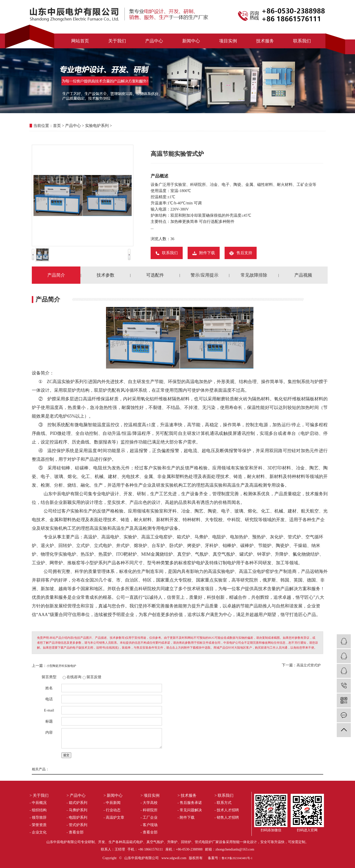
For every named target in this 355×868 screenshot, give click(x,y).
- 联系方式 (223, 803)
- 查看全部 (75, 832)
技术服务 (265, 41)
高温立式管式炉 (309, 665)
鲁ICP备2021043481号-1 (237, 858)
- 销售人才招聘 (227, 817)
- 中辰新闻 (112, 803)
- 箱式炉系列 (77, 803)
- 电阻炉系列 (77, 817)
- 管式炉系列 (77, 825)
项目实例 (228, 41)
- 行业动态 (112, 810)
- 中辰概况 (38, 803)
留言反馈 (94, 677)
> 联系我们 (224, 795)
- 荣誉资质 (38, 825)
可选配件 (155, 275)
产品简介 (56, 275)
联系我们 (302, 41)
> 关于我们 (39, 795)
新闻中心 (191, 41)
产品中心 (154, 41)
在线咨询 (74, 677)
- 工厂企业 (149, 817)
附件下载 (204, 253)
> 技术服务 (187, 795)
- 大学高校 (149, 803)
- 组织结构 (38, 810)
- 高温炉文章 (114, 817)
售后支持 (241, 253)
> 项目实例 (150, 795)
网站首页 (80, 41)
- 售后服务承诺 (190, 803)
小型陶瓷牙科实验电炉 (61, 666)
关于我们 (117, 41)
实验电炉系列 (97, 126)
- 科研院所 (149, 810)
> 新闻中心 (113, 795)
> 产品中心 (76, 795)
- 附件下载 (186, 817)
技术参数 (106, 275)
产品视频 (303, 275)
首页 (57, 126)
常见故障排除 (254, 275)
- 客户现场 (149, 825)
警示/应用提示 (204, 275)
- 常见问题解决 (190, 810)
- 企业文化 (38, 832)
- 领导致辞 (38, 817)
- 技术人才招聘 (227, 810)
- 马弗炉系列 (77, 810)
